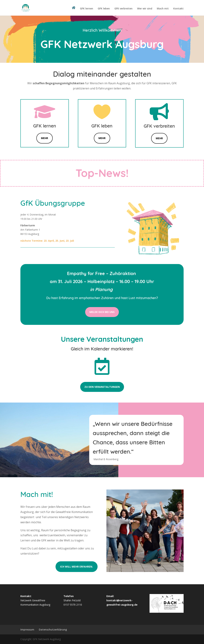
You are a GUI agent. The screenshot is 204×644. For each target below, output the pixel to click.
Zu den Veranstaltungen (102, 387)
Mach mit (163, 9)
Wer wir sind (145, 9)
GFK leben (104, 9)
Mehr (45, 138)
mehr (159, 138)
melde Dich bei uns (102, 312)
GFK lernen (87, 9)
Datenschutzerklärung (53, 630)
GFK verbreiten (123, 9)
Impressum (27, 630)
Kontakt (178, 9)
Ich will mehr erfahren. (77, 567)
